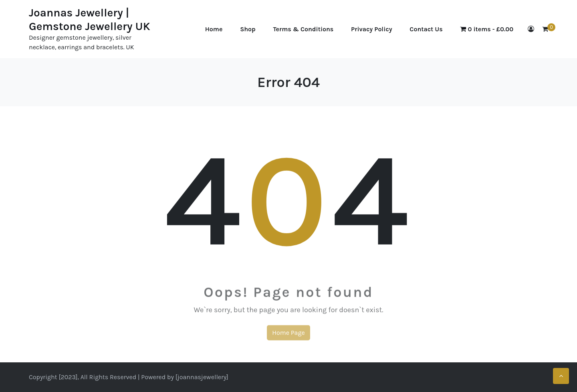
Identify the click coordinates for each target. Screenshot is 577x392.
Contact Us (426, 29)
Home (214, 29)
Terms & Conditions (304, 29)
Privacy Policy (371, 29)
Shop (248, 29)
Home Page (288, 336)
